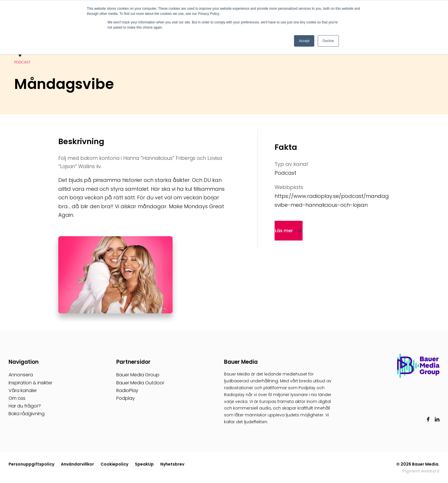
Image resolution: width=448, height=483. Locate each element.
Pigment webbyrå (421, 471)
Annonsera (21, 375)
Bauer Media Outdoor (140, 383)
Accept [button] (304, 41)
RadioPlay (127, 390)
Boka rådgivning (27, 414)
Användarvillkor (77, 464)
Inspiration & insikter (30, 383)
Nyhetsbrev (172, 464)
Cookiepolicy (114, 464)
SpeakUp (144, 464)
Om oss (17, 398)
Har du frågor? (25, 406)
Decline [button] (328, 41)
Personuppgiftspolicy (31, 464)
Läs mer (284, 231)
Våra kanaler (23, 390)
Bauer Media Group (138, 375)
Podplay (126, 398)
